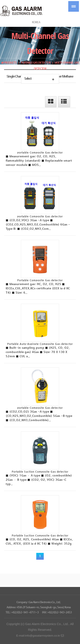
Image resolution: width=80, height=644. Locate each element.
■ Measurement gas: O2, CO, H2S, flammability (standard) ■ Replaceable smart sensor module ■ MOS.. (39, 161)
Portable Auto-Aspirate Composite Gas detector (40, 344)
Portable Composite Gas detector (40, 280)
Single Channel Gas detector (16, 78)
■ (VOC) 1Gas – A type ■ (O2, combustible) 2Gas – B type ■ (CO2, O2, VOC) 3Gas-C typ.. (39, 480)
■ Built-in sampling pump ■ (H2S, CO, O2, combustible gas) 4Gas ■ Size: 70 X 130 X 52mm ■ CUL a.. (38, 352)
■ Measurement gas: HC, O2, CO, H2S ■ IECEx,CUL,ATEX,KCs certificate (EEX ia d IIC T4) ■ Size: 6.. (38, 289)
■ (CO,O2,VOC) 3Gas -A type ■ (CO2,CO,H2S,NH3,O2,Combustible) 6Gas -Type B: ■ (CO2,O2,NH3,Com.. (38, 225)
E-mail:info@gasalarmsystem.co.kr (40, 636)
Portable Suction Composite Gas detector (40, 472)
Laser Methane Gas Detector (64, 78)
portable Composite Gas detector (40, 152)
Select (28, 79)
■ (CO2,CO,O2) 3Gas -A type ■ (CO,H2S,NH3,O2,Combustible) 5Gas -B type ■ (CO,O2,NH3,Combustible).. (39, 416)
